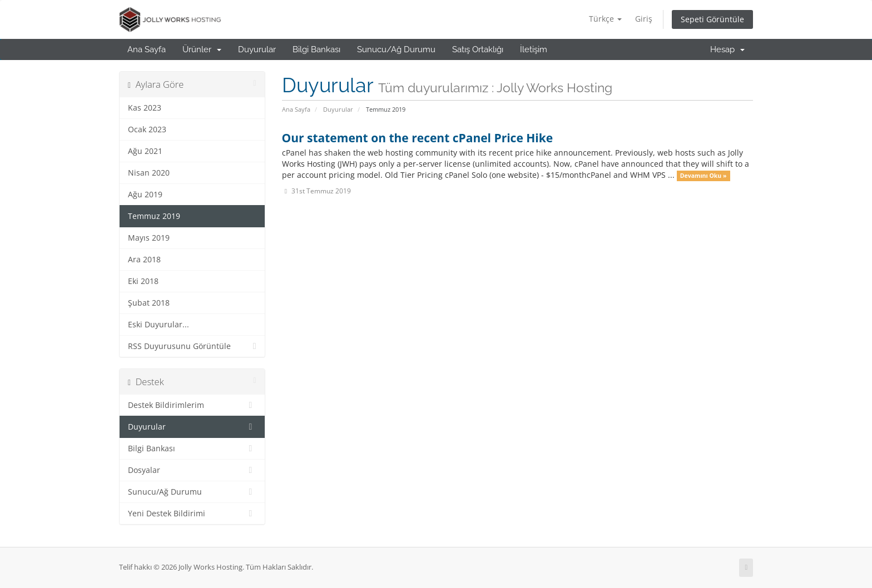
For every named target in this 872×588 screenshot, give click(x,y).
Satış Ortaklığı (478, 49)
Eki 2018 (143, 281)
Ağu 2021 (145, 151)
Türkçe (605, 19)
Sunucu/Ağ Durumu (396, 49)
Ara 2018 (144, 260)
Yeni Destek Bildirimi (192, 514)
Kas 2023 (145, 108)
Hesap (727, 49)
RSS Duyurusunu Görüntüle (192, 346)
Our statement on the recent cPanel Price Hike (418, 138)
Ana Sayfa (147, 49)
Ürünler (202, 49)
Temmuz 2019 (154, 216)
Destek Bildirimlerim (192, 405)
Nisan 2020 (149, 173)
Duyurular (257, 49)
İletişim (534, 49)
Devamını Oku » (703, 176)
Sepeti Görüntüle (712, 19)
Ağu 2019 (145, 195)
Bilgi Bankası (316, 49)
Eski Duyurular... (158, 325)
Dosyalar (192, 470)
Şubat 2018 (149, 303)
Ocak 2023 (147, 129)
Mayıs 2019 (149, 238)
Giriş (644, 19)
